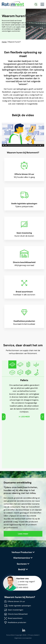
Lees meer (25, 417)
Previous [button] (4, 417)
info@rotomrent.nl (20, 585)
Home (4, 42)
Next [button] (42, 417)
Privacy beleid (33, 635)
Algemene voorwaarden (23, 638)
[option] (12, 364)
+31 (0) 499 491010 (21, 587)
